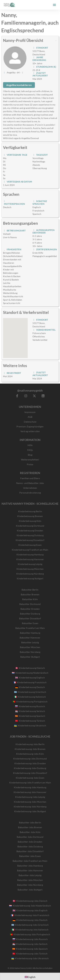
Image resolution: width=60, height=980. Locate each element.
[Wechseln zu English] (30, 977)
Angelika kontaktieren (19, 85)
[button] (54, 5)
